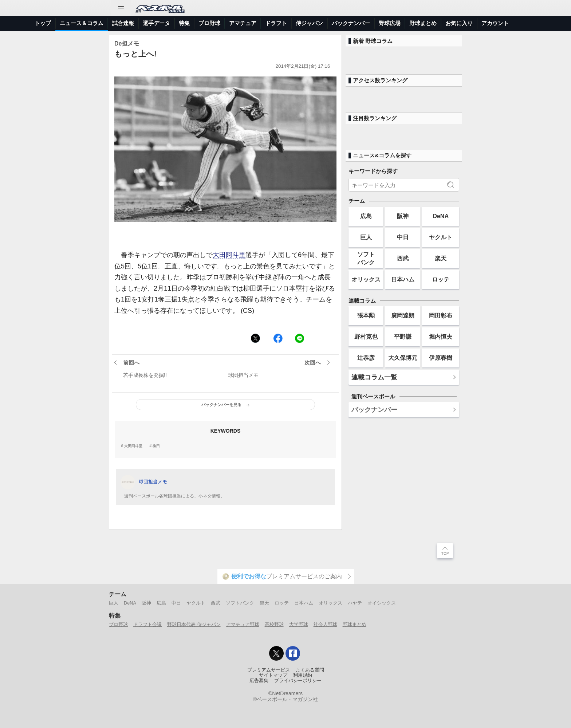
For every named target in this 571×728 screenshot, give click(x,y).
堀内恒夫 (441, 337)
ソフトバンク (366, 258)
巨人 (366, 237)
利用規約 (303, 675)
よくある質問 (310, 670)
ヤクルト (441, 237)
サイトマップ (273, 675)
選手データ (156, 23)
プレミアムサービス (269, 670)
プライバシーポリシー (298, 681)
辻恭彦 (366, 358)
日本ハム (403, 279)
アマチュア (243, 23)
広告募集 (259, 681)
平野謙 (403, 337)
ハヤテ (355, 603)
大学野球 (299, 624)
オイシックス (382, 603)
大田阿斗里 (229, 255)
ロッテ (441, 279)
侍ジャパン (309, 23)
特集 (184, 23)
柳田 (156, 446)
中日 (403, 237)
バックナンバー (351, 23)
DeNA (441, 216)
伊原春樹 (441, 358)
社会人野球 (325, 624)
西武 (403, 258)
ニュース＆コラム (82, 23)
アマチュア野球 (243, 624)
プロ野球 (209, 23)
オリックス (366, 279)
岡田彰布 (441, 315)
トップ (43, 23)
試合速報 (123, 23)
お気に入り (459, 23)
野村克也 (366, 337)
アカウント (495, 23)
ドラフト (276, 23)
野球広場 (390, 23)
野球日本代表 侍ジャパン (194, 624)
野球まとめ (423, 23)
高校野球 (274, 624)
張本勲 (366, 315)
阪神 (403, 216)
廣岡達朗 (403, 315)
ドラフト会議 (147, 624)
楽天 (441, 258)
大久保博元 (403, 358)
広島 (366, 216)
